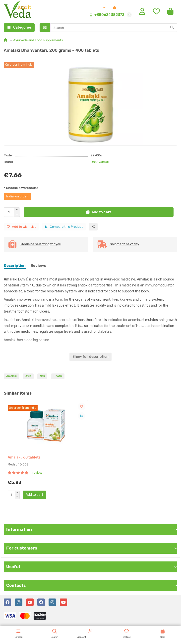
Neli (42, 376)
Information (92, 529)
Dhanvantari (100, 162)
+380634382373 (106, 15)
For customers (92, 548)
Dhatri (58, 376)
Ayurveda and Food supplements (38, 40)
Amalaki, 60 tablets (24, 457)
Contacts (92, 585)
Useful (92, 567)
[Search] (114, 28)
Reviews (38, 266)
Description (15, 266)
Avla (28, 376)
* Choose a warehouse (21, 188)
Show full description (90, 357)
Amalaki (11, 376)
